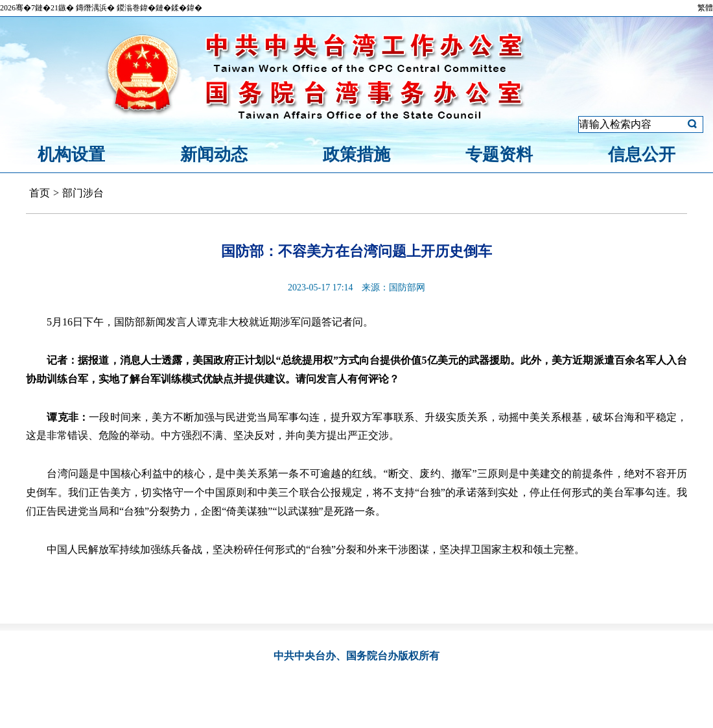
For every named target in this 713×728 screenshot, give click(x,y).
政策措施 (356, 155)
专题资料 (499, 155)
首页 (40, 193)
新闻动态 (214, 155)
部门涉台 (83, 193)
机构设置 (71, 155)
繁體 (705, 8)
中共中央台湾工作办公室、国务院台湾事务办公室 (356, 60)
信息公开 (642, 155)
